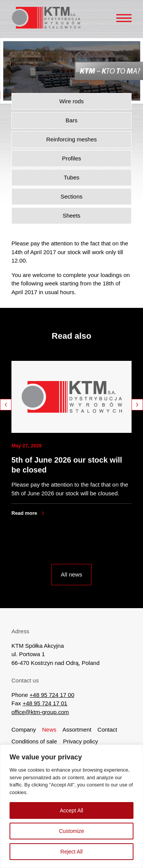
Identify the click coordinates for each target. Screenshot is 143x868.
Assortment (77, 729)
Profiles (71, 158)
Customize (71, 831)
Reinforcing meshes (71, 139)
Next (137, 405)
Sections (72, 196)
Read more (24, 513)
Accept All (71, 810)
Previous (6, 405)
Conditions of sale (34, 741)
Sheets (71, 215)
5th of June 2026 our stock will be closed (67, 465)
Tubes (71, 177)
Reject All (71, 852)
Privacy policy (80, 741)
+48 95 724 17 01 (45, 703)
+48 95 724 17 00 (52, 695)
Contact (108, 729)
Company (24, 729)
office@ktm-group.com (40, 712)
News (49, 729)
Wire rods (71, 101)
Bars (71, 120)
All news (72, 574)
